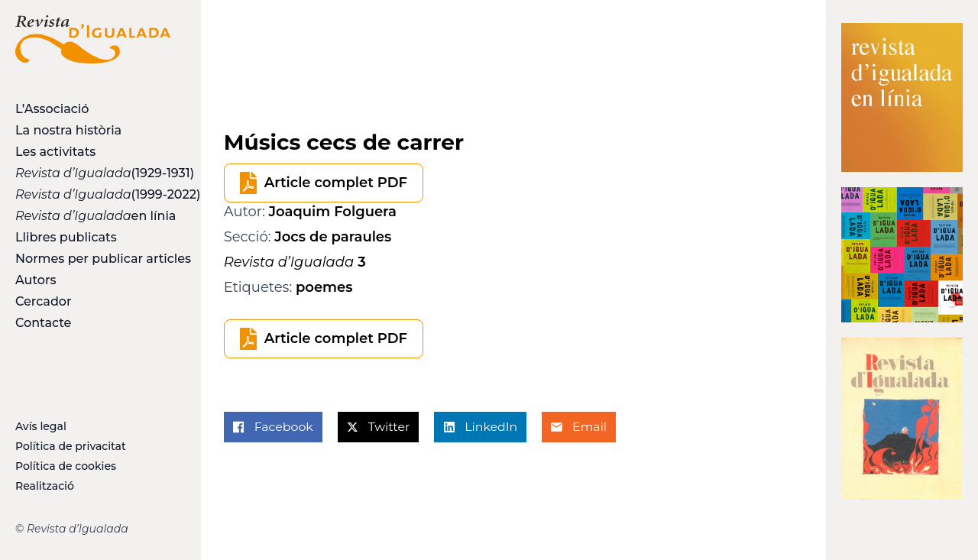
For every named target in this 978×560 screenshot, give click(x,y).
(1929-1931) (93, 173)
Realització (45, 486)
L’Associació (52, 109)
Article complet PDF (336, 183)
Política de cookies (66, 466)
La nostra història (68, 130)
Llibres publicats (66, 237)
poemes (324, 287)
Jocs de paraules (333, 237)
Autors (36, 280)
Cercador (44, 301)
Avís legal (41, 426)
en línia (93, 216)
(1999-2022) (93, 194)
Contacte (43, 323)
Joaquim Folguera (333, 212)
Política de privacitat (71, 446)
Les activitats (55, 152)
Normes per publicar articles (93, 259)
